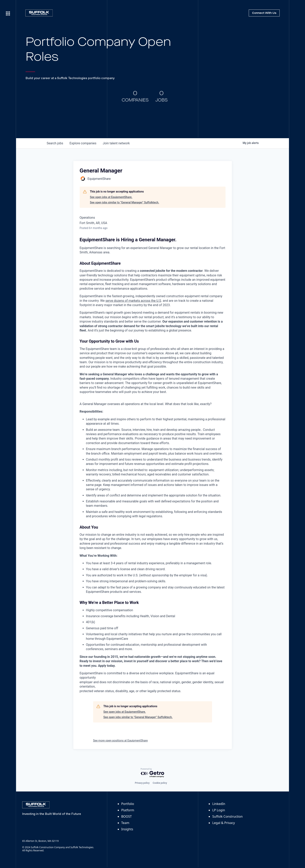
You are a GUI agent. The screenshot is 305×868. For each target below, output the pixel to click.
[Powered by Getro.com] (153, 773)
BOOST (127, 816)
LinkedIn (219, 804)
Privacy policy (142, 783)
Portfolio (128, 804)
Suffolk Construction (227, 816)
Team (125, 823)
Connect (264, 13)
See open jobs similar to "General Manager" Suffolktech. (125, 202)
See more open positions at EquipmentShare (120, 741)
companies (83, 143)
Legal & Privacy (224, 823)
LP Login (219, 810)
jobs (55, 143)
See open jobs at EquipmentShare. (111, 197)
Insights (127, 829)
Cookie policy (160, 783)
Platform (128, 810)
